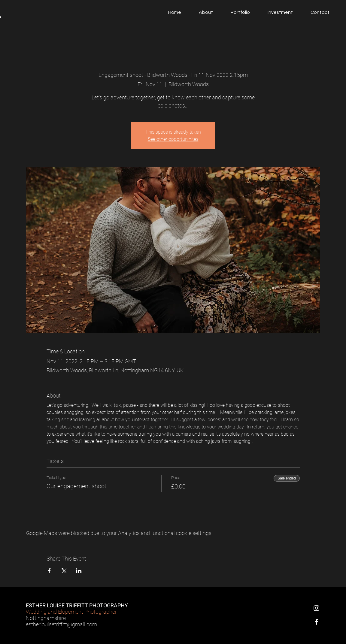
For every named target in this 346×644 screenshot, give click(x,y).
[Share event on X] (64, 571)
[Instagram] (316, 608)
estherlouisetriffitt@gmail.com (61, 624)
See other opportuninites (173, 139)
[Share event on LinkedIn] (79, 571)
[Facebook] (316, 622)
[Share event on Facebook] (49, 571)
